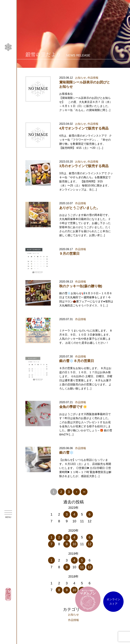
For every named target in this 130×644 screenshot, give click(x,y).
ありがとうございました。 (80, 208)
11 (82, 567)
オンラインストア (113, 602)
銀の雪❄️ (66, 452)
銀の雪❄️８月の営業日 (77, 361)
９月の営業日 (69, 254)
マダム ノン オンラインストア (88, 599)
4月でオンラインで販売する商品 (84, 128)
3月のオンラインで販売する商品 (84, 166)
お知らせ (81, 78)
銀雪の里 (8, 112)
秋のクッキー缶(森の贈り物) (81, 286)
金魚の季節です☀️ (73, 407)
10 (74, 544)
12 (90, 544)
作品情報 (93, 78)
